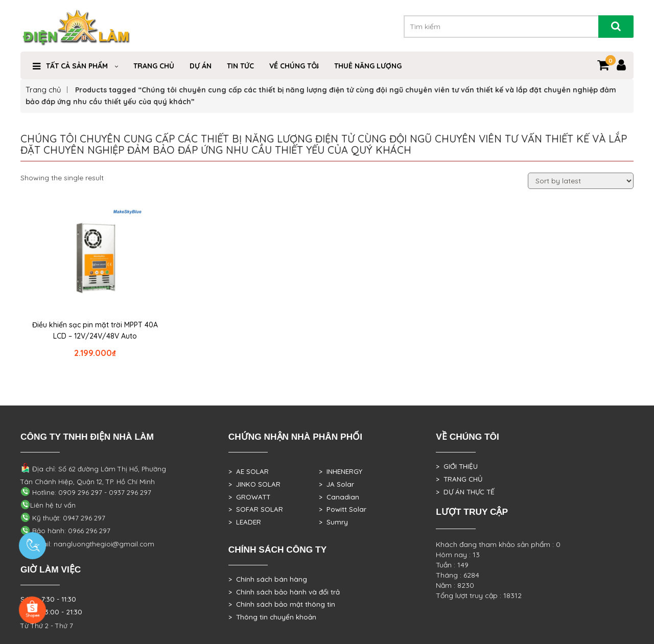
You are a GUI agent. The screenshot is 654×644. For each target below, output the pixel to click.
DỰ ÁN (201, 66)
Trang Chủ (154, 66)
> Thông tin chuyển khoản (272, 617)
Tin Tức (240, 66)
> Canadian (339, 497)
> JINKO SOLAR (254, 484)
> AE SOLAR (249, 471)
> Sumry (333, 522)
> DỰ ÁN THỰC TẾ (465, 492)
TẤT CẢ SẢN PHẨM (77, 66)
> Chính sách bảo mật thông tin (282, 604)
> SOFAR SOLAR (256, 509)
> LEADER (245, 522)
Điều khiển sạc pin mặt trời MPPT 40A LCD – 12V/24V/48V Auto (95, 330)
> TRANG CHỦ (459, 479)
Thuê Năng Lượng (368, 66)
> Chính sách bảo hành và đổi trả (284, 592)
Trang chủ (43, 90)
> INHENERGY (341, 471)
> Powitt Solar (343, 509)
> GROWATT (249, 497)
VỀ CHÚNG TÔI (294, 66)
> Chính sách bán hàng (268, 579)
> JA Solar (336, 484)
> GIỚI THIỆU (457, 466)
